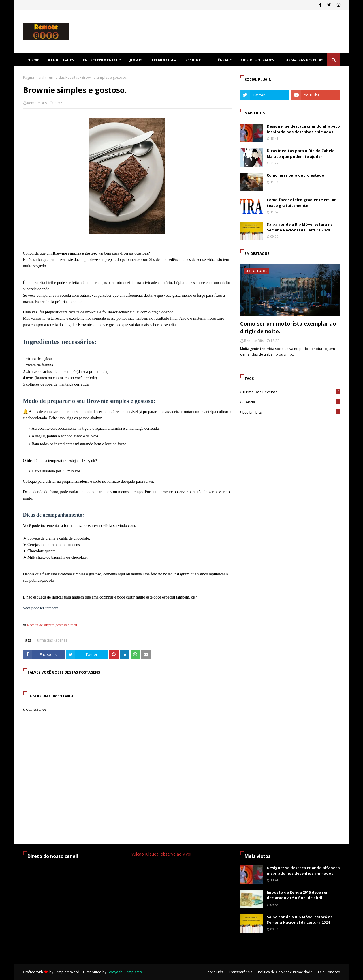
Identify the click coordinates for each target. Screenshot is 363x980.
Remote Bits (37, 103)
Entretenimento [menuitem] (100, 60)
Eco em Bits (291, 412)
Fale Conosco (329, 972)
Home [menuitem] (33, 60)
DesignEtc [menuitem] (195, 60)
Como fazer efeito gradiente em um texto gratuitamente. (302, 203)
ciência (291, 402)
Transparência (240, 972)
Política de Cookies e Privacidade (285, 972)
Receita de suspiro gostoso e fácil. (53, 625)
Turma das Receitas (63, 77)
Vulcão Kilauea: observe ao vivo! (161, 854)
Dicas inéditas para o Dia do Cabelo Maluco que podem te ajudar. (301, 154)
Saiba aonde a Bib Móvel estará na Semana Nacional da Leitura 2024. (300, 227)
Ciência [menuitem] (221, 60)
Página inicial (34, 77)
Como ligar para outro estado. (296, 175)
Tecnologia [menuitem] (163, 60)
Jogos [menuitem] (136, 60)
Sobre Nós (214, 972)
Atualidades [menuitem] (61, 60)
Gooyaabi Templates (124, 972)
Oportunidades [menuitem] (258, 60)
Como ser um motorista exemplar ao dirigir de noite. (288, 327)
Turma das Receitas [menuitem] (303, 60)
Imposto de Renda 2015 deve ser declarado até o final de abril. (297, 895)
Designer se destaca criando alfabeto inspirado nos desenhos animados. (303, 129)
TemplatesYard (67, 972)
